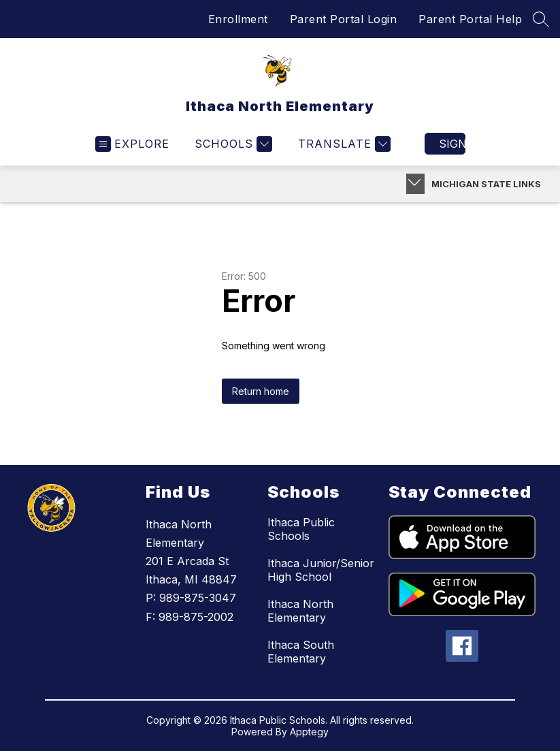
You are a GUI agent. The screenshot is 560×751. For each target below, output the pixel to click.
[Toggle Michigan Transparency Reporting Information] (415, 184)
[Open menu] (132, 144)
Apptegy (309, 732)
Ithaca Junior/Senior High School (321, 570)
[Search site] (541, 19)
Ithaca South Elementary (301, 652)
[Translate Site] (343, 144)
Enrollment (238, 19)
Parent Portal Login (344, 19)
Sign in (452, 144)
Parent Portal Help (470, 19)
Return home (261, 391)
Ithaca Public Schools (301, 529)
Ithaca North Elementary (300, 611)
